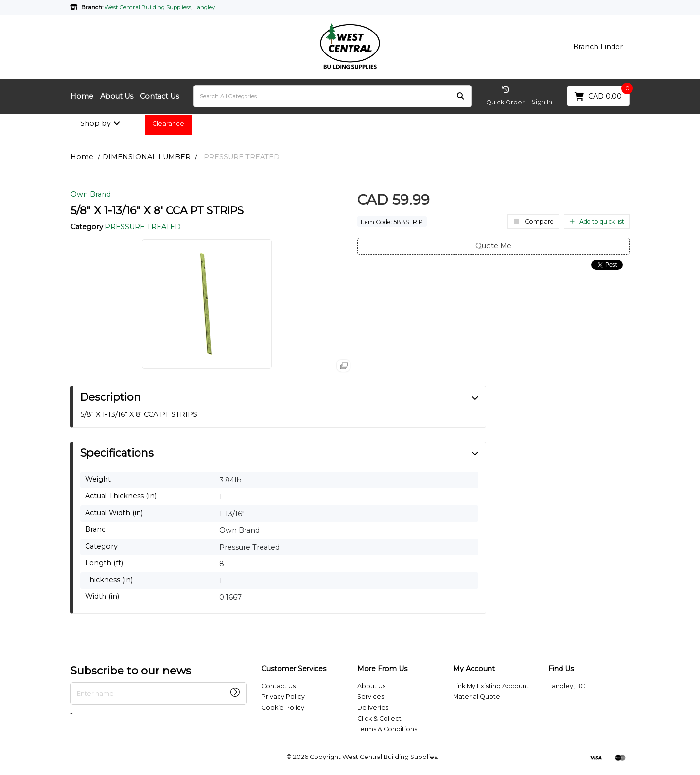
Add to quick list (597, 221)
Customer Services (294, 669)
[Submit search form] (460, 96)
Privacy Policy (283, 697)
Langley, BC (567, 686)
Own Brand (91, 194)
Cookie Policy (283, 708)
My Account (474, 669)
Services (371, 697)
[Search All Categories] (332, 96)
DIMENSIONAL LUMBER (147, 157)
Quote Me (493, 246)
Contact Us (159, 96)
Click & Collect (379, 718)
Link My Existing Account (491, 686)
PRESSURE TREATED (242, 157)
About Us (117, 96)
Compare (533, 221)
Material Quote (477, 697)
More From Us (382, 669)
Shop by (96, 123)
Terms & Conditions (387, 729)
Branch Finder (598, 47)
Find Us (561, 669)
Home (82, 96)
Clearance (168, 124)
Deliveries (373, 708)
